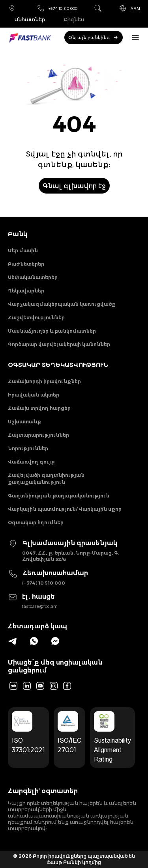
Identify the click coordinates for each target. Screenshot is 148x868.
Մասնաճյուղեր (12, 8)
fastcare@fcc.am (40, 606)
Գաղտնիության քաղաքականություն (59, 496)
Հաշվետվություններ (36, 318)
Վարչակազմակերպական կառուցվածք (62, 304)
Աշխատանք (24, 422)
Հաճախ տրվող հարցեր (39, 408)
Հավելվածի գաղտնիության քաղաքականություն (46, 479)
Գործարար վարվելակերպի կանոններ (59, 344)
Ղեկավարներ (26, 291)
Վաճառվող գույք (31, 462)
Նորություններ (28, 448)
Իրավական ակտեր (34, 395)
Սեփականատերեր (33, 277)
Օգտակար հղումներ (36, 522)
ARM (129, 8)
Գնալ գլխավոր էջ (74, 186)
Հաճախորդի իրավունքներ (44, 381)
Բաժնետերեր (26, 264)
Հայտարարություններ (38, 435)
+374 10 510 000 (57, 8)
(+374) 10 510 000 (44, 583)
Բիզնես (74, 20)
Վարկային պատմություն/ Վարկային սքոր (65, 509)
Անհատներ (30, 20)
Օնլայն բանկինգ (94, 37)
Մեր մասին (23, 251)
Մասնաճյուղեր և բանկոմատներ (52, 331)
